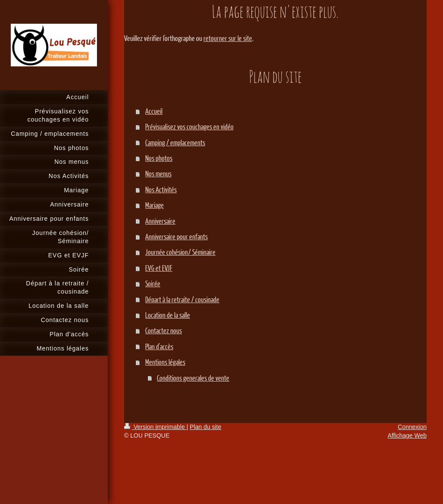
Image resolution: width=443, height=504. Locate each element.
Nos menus (158, 174)
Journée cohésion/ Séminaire (180, 252)
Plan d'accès (159, 346)
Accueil (154, 111)
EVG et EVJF (159, 268)
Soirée (153, 283)
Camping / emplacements (175, 142)
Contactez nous (164, 330)
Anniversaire (160, 221)
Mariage (154, 205)
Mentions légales (165, 362)
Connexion (412, 427)
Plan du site (205, 427)
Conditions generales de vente (193, 378)
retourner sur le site (228, 38)
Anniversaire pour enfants (176, 236)
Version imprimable (155, 427)
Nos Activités (161, 189)
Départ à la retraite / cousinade (182, 299)
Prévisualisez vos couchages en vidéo (189, 127)
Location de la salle (168, 315)
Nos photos (159, 158)
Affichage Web (407, 435)
